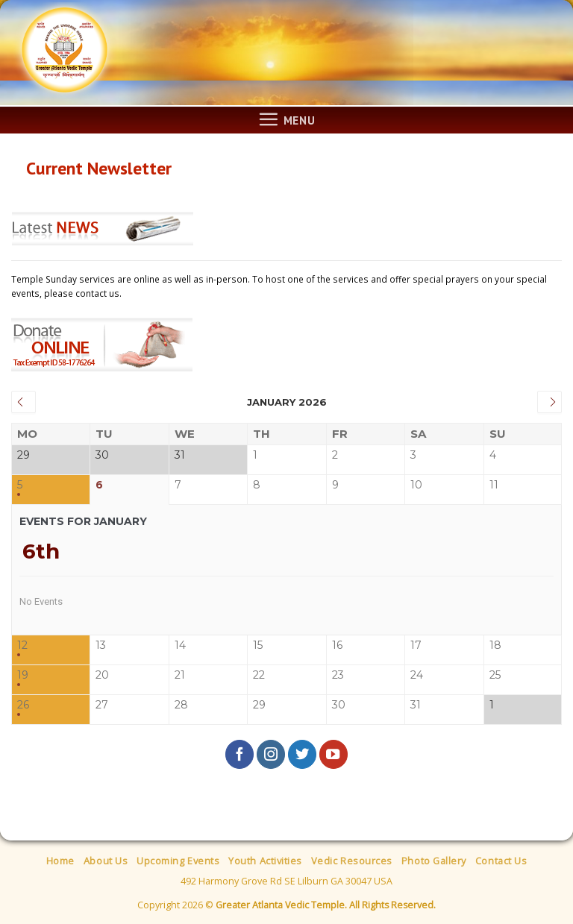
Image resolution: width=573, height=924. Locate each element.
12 (22, 645)
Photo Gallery (434, 861)
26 (23, 705)
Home (60, 861)
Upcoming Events (178, 861)
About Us (106, 861)
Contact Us (501, 861)
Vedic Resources (352, 861)
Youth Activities (265, 861)
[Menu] (286, 120)
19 (23, 675)
